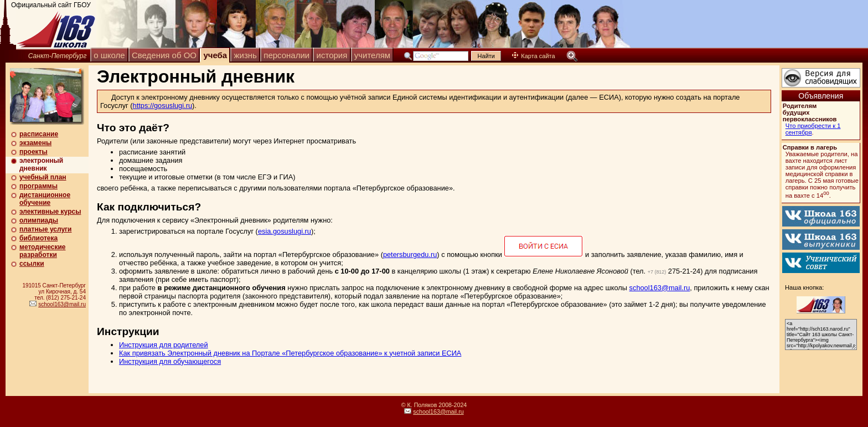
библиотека (38, 238)
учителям (372, 55)
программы (38, 186)
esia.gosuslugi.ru (285, 231)
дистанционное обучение (45, 199)
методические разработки (43, 251)
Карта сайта (533, 56)
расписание (39, 134)
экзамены (35, 143)
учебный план (43, 177)
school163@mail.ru (62, 304)
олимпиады (39, 220)
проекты (33, 152)
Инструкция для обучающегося (170, 361)
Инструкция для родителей (164, 345)
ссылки (32, 264)
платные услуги (46, 229)
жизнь (246, 55)
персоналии (286, 55)
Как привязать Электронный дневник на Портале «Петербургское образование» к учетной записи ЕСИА (290, 353)
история (332, 55)
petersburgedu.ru (410, 254)
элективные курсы (50, 212)
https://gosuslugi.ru (162, 106)
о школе (109, 55)
